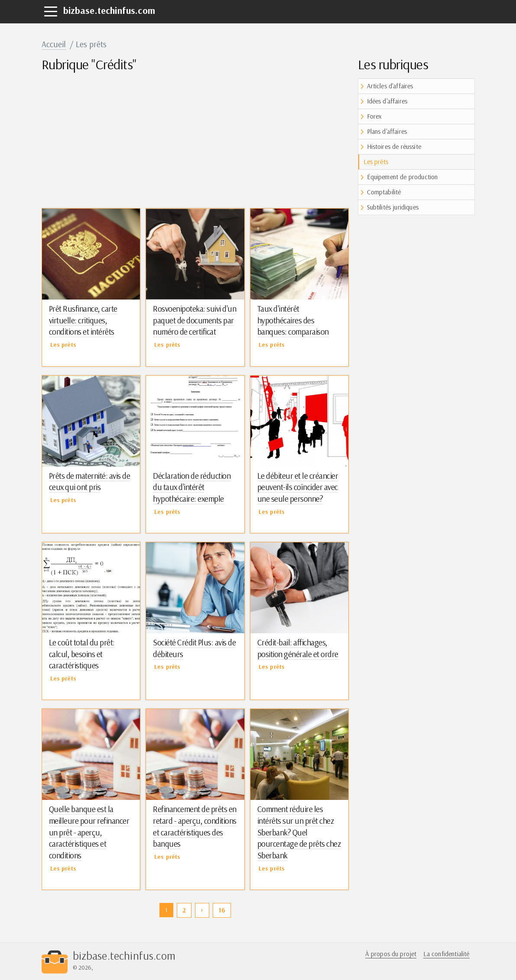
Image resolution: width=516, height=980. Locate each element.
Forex (375, 116)
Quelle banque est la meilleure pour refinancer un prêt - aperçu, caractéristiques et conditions (89, 832)
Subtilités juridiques (393, 207)
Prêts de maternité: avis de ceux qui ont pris (90, 482)
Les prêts (376, 162)
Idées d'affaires (387, 101)
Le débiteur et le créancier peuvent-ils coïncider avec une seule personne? (298, 487)
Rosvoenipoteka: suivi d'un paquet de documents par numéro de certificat (195, 320)
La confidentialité (446, 954)
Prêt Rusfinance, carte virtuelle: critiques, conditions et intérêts (83, 320)
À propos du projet (391, 954)
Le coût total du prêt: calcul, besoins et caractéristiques (82, 654)
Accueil (54, 44)
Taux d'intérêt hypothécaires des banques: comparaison (293, 320)
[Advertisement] (195, 139)
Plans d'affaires (387, 131)
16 (222, 910)
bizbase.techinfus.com (109, 10)
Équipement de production (402, 177)
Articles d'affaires (390, 86)
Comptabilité (384, 192)
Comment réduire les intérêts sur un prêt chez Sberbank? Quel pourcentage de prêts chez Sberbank (299, 832)
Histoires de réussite (394, 147)
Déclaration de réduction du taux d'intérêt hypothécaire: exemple (192, 487)
